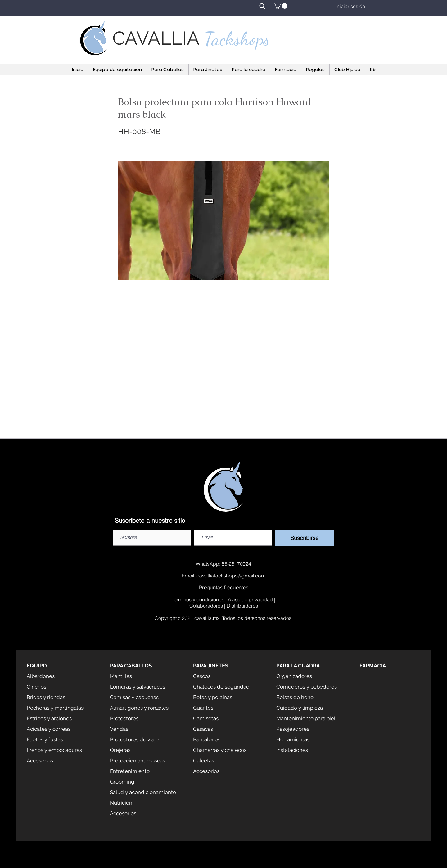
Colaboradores (206, 606)
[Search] (262, 6)
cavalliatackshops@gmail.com (231, 576)
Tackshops (237, 39)
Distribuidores (242, 606)
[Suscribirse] (305, 538)
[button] (281, 6)
